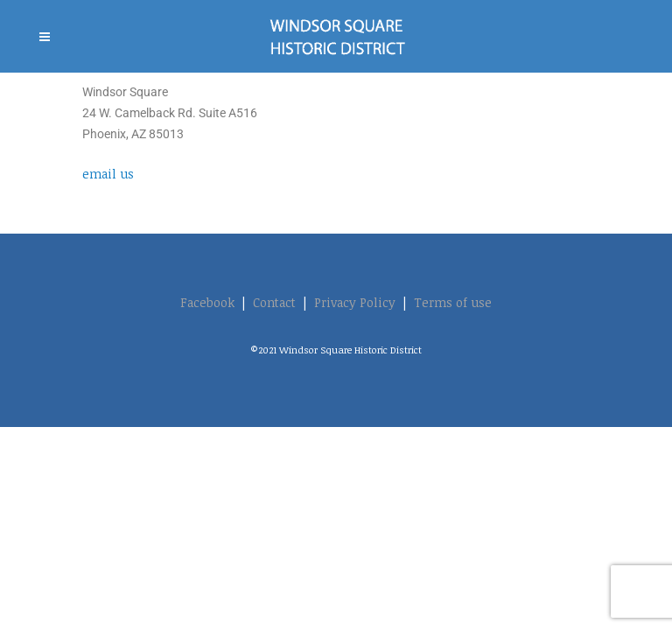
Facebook (207, 302)
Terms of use (453, 302)
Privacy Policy (355, 302)
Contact (274, 302)
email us (108, 174)
